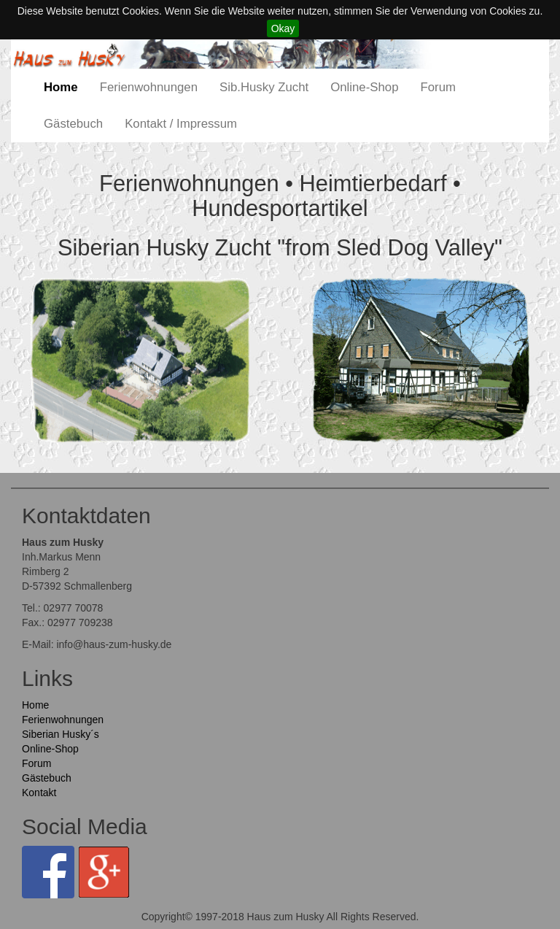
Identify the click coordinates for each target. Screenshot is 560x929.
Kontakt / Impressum (181, 124)
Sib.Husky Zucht (264, 87)
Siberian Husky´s (61, 734)
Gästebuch (73, 124)
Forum (437, 87)
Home (61, 87)
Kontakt (39, 793)
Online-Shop (364, 87)
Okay (283, 28)
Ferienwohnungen (149, 87)
